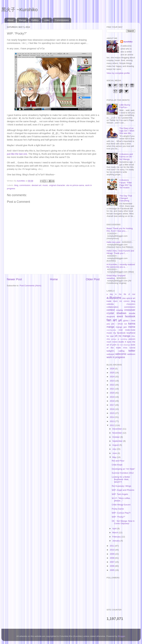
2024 (112, 377)
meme (132, 327)
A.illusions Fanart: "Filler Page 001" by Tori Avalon (126, 184)
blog (16, 185)
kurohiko (128, 42)
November (117, 433)
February (117, 537)
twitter (132, 351)
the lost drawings (124, 345)
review (115, 342)
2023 (112, 381)
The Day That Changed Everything (126, 198)
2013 (112, 421)
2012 (112, 425)
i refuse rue (121, 324)
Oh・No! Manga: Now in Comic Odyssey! (123, 522)
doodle (132, 313)
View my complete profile (118, 73)
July (114, 449)
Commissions (62, 20)
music (45, 185)
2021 (112, 389)
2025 (112, 373)
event (120, 316)
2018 (112, 401)
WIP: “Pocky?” (118, 517)
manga (110, 327)
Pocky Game (118, 509)
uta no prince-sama (75, 185)
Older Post (93, 279)
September (118, 441)
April (115, 529)
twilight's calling (115, 351)
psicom (132, 339)
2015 (112, 413)
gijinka (126, 321)
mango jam (121, 327)
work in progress (116, 357)
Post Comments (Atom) (30, 286)
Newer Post (14, 279)
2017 (112, 405)
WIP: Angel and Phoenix (123, 490)
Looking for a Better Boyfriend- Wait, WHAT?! (121, 479)
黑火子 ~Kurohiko (19, 9)
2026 (112, 369)
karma (132, 324)
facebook (130, 316)
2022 (112, 385)
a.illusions (114, 298)
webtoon (131, 354)
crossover (130, 310)
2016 (112, 409)
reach (109, 342)
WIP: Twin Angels (120, 494)
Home (54, 279)
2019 (112, 397)
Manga (22, 20)
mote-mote (130, 330)
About (10, 20)
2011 (112, 546)
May (115, 457)
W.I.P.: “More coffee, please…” (121, 499)
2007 (112, 562)
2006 (112, 566)
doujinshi (111, 317)
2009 (112, 554)
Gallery (35, 20)
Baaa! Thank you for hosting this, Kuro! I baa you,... (120, 230)
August (116, 445)
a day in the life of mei (121, 294)
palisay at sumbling (119, 339)
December (117, 429)
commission (25, 185)
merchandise (111, 330)
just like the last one (17, 154)
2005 (112, 570)
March (115, 533)
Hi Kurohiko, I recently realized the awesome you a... (121, 266)
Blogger (122, 636)
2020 (112, 393)
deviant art (36, 185)
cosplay (120, 310)
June (115, 453)
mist (121, 330)
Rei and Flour (118, 461)
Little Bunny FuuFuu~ (125, 106)
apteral (129, 298)
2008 (112, 558)
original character (57, 185)
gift (120, 320)
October (116, 437)
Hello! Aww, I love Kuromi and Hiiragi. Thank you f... (120, 252)
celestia (110, 304)
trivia (125, 348)
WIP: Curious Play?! (121, 513)
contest (111, 310)
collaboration (113, 307)
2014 (112, 417)
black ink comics (121, 301)
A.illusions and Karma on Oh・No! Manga (127, 157)
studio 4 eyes (125, 342)
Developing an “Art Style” (123, 469)
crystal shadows (116, 313)
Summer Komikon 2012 (123, 473)
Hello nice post (113, 242)
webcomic (121, 354)
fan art (112, 320)
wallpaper (111, 354)
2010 (112, 550)
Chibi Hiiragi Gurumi (121, 505)
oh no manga (122, 336)
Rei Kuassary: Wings (122, 486)
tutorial (132, 348)
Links (47, 20)
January (116, 541)
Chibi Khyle (117, 465)
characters (131, 304)
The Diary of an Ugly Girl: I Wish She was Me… (127, 131)
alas (124, 298)
